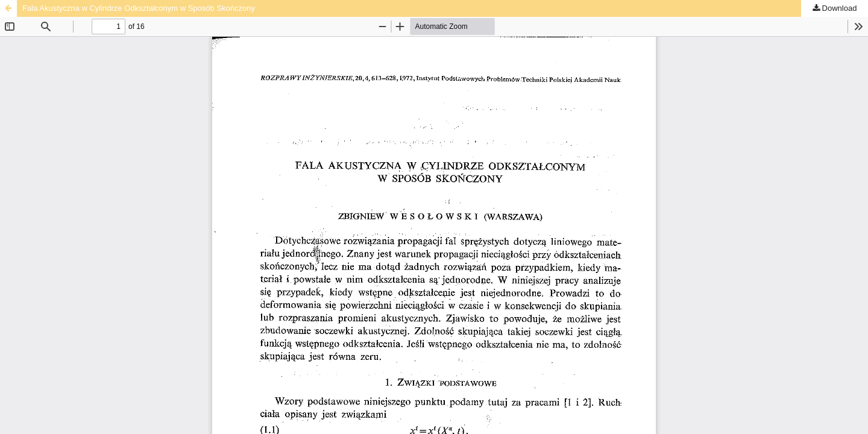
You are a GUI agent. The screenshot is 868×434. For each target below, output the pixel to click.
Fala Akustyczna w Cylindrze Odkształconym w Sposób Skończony (139, 8)
